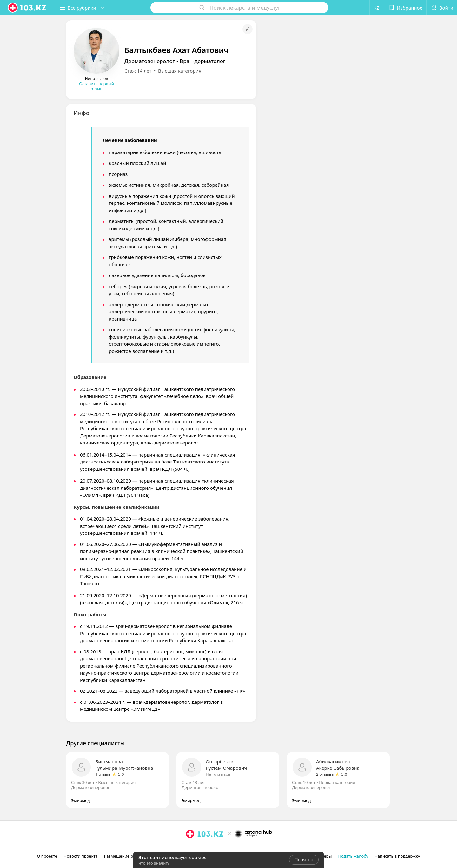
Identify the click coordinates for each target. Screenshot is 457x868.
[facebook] (199, 848)
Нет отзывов (218, 774)
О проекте (47, 856)
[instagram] (190, 848)
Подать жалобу (353, 856)
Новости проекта (80, 856)
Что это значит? (154, 863)
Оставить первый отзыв (96, 86)
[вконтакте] (208, 848)
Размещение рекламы (126, 856)
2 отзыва (325, 774)
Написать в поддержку (397, 856)
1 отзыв (103, 774)
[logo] (27, 8)
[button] (82, 8)
